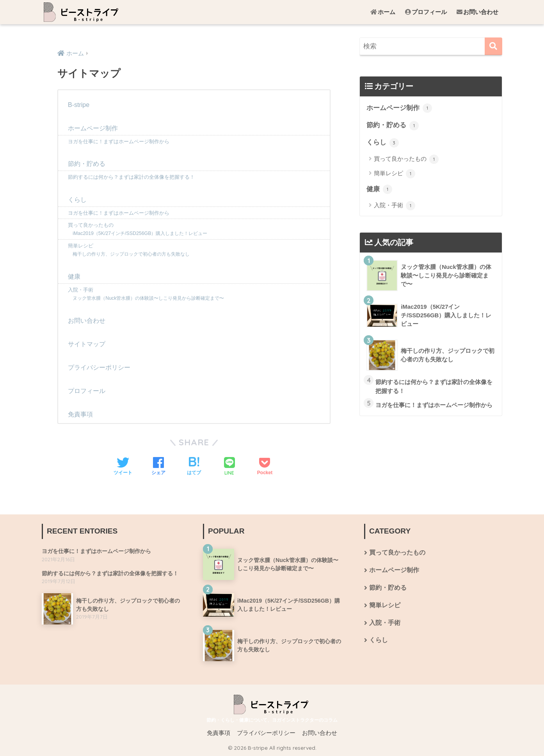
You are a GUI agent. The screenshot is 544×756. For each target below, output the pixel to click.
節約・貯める (87, 164)
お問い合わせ (477, 12)
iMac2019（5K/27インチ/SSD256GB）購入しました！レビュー (140, 233)
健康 (74, 277)
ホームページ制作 (93, 128)
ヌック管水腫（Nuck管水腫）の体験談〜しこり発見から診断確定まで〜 (148, 298)
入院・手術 (81, 290)
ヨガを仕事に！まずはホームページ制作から (119, 141)
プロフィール (426, 12)
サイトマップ (87, 344)
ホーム (383, 12)
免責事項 (80, 414)
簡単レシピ (81, 246)
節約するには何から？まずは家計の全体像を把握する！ (131, 177)
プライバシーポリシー (99, 367)
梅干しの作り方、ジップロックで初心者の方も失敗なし (131, 254)
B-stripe (79, 105)
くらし (77, 200)
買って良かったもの (91, 225)
